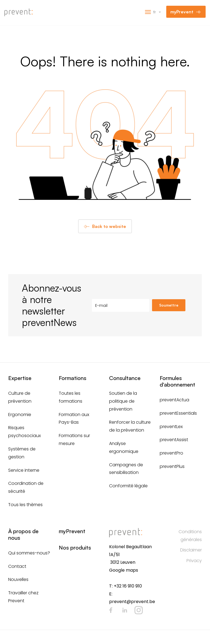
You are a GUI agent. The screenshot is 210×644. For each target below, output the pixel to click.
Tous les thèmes (25, 505)
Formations (73, 378)
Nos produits (75, 547)
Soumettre (169, 305)
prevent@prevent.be (132, 602)
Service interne (24, 470)
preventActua (174, 400)
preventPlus (172, 466)
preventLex (171, 427)
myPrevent (182, 12)
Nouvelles (18, 579)
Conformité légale (128, 486)
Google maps (124, 570)
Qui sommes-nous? (29, 553)
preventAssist (174, 440)
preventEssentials (178, 413)
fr (155, 12)
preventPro (171, 453)
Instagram (139, 610)
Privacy (194, 561)
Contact (17, 566)
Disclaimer (191, 550)
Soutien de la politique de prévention (123, 401)
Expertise (20, 378)
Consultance (125, 378)
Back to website (109, 226)
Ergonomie (20, 415)
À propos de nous (23, 534)
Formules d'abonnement (177, 381)
